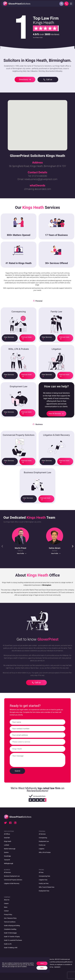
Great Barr (7, 838)
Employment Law (44, 841)
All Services (42, 834)
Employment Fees (44, 891)
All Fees (41, 872)
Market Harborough (10, 849)
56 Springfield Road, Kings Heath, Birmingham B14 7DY (37, 166)
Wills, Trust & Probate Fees (47, 887)
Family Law (42, 845)
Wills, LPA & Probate (45, 852)
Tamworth (7, 860)
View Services (9, 338)
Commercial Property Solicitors (13, 880)
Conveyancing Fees (44, 876)
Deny (42, 968)
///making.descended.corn (37, 189)
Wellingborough (9, 863)
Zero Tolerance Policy (10, 918)
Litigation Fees (43, 880)
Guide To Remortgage (10, 933)
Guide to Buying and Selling (12, 926)
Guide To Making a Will (11, 948)
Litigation (42, 849)
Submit (17, 771)
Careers (6, 904)
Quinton (6, 852)
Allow (42, 963)
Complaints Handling (10, 929)
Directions (25, 79)
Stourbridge (7, 856)
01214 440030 (40, 176)
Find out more (26, 338)
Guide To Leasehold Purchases (13, 940)
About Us (7, 900)
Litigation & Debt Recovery (12, 883)
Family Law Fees (44, 883)
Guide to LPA (8, 944)
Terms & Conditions (10, 922)
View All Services (56, 414)
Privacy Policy (8, 915)
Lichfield (6, 845)
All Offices (7, 834)
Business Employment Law (12, 876)
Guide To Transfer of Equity (12, 937)
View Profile (22, 554)
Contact (6, 911)
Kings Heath (8, 841)
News (6, 907)
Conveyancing (43, 838)
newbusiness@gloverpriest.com (41, 179)
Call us (48, 79)
